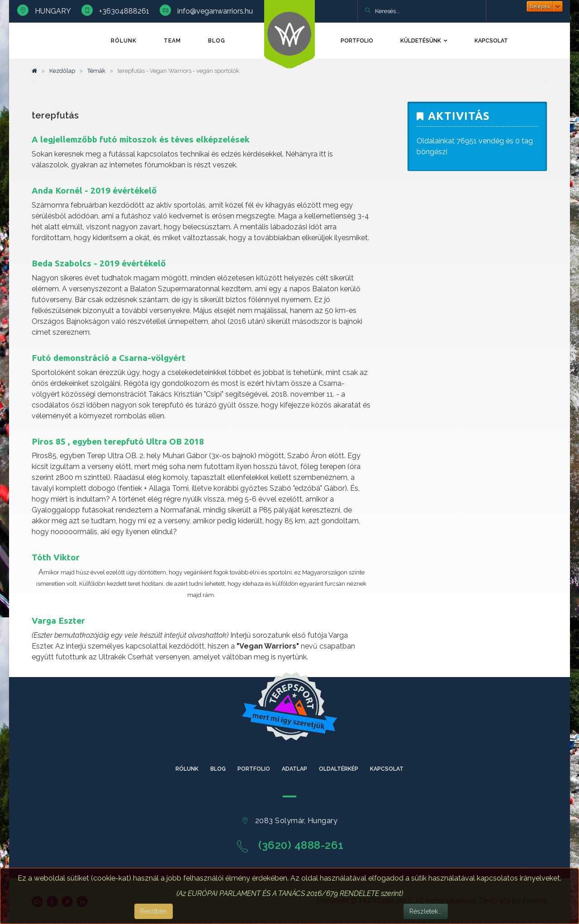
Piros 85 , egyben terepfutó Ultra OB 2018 (118, 441)
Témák (96, 71)
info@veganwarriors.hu (215, 11)
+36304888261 (124, 11)
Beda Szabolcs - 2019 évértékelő (99, 263)
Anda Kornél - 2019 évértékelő (94, 190)
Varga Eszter (58, 621)
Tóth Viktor (56, 557)
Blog (217, 41)
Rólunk (124, 41)
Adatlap (294, 769)
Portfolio (357, 41)
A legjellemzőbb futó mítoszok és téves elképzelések (141, 139)
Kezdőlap (62, 71)
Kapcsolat (491, 41)
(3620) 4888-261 (301, 845)
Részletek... (426, 911)
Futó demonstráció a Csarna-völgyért (109, 358)
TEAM (172, 41)
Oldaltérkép (339, 769)
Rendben (154, 911)
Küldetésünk (421, 41)
